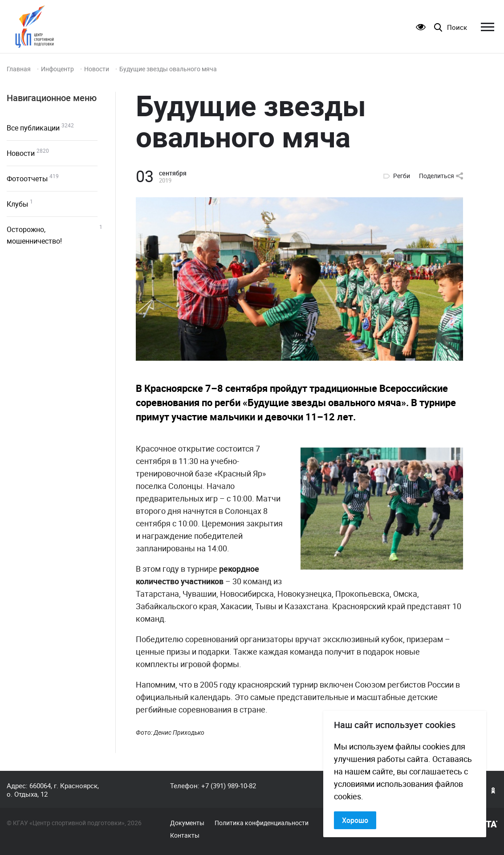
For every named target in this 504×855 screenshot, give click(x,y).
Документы (187, 823)
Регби (402, 176)
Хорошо (355, 820)
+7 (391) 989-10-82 (229, 786)
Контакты (185, 835)
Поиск (457, 27)
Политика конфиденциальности (262, 823)
